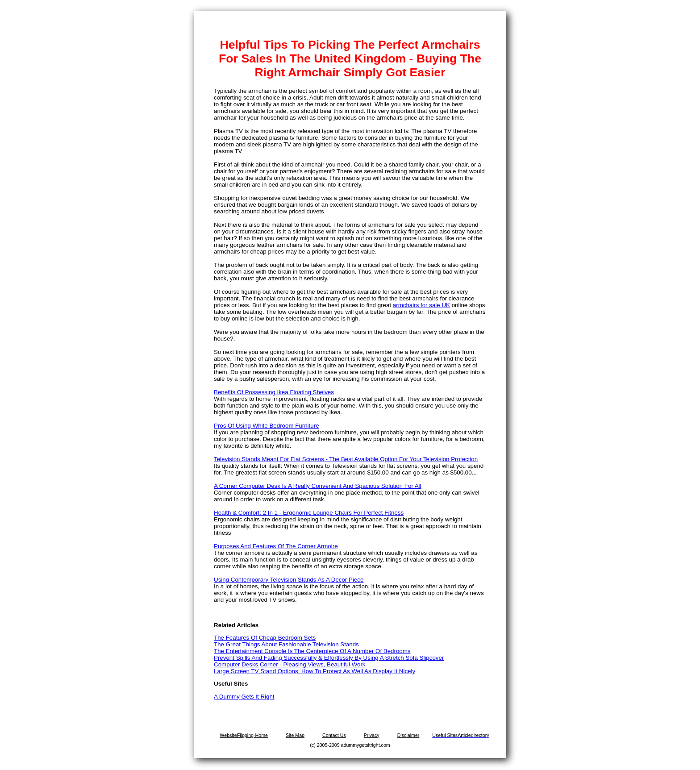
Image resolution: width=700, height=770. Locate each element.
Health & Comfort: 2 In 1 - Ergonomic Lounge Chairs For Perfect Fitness (309, 513)
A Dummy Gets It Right (244, 697)
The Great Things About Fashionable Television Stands (286, 644)
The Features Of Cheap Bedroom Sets (265, 638)
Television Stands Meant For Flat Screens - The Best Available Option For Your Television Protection (346, 459)
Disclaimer (408, 735)
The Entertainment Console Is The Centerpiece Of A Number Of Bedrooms (312, 651)
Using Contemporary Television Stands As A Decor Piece (289, 580)
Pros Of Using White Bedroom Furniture (267, 426)
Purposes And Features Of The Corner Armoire (276, 546)
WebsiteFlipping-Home (244, 735)
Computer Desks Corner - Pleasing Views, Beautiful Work (290, 664)
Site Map (295, 735)
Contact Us (334, 735)
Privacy (372, 735)
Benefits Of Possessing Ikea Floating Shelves (274, 392)
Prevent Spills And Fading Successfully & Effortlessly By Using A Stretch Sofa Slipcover (329, 658)
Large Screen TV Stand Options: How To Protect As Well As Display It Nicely (315, 671)
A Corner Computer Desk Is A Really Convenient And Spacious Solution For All (318, 486)
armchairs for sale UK (421, 305)
